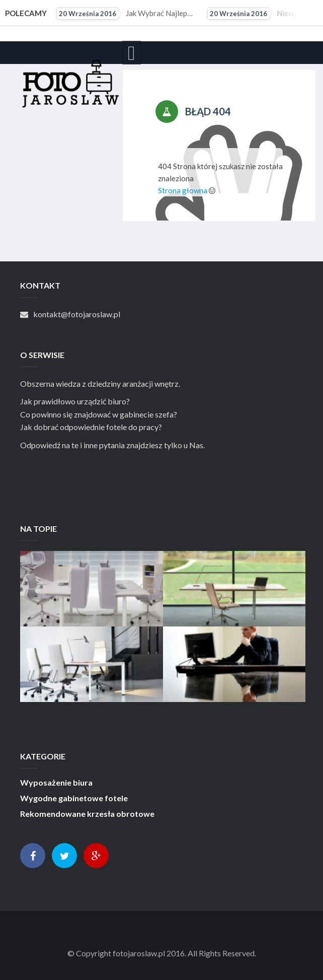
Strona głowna (183, 190)
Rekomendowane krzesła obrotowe (87, 814)
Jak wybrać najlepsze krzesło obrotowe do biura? (125, 14)
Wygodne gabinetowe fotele (74, 798)
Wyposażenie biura (56, 783)
